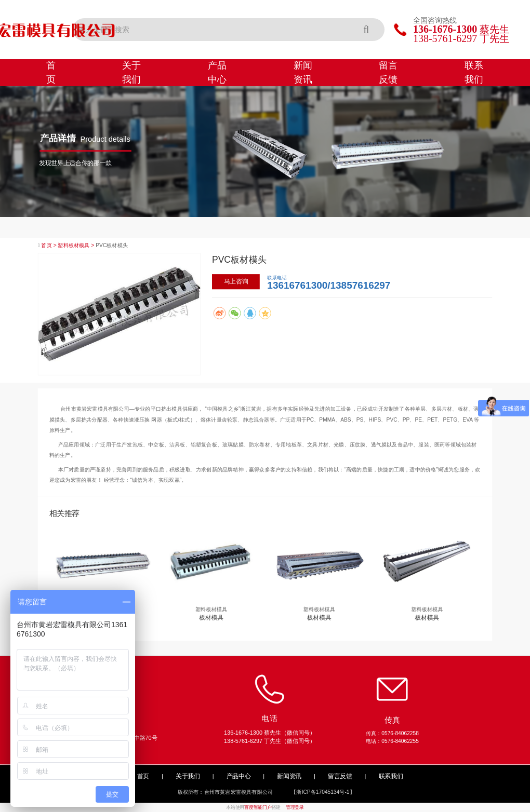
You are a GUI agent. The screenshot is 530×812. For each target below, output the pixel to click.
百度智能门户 (258, 808)
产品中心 (217, 72)
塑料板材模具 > (77, 246)
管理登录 (295, 808)
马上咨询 (236, 281)
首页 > (49, 246)
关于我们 (131, 72)
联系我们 (474, 72)
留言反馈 (388, 72)
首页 (51, 72)
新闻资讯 (303, 72)
